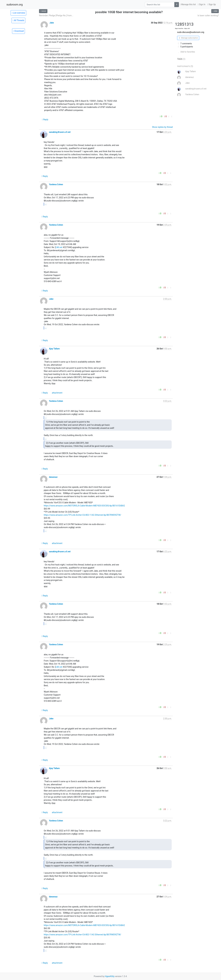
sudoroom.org (15, 5)
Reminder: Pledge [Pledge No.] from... (56, 15)
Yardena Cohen (56, 184)
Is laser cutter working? (208, 15)
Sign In (202, 4)
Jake (52, 23)
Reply (45, 120)
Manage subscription (188, 38)
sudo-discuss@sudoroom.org (191, 32)
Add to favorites (186, 52)
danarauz (53, 477)
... (46, 204)
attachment (57, 393)
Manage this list (188, 4)
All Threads (18, 20)
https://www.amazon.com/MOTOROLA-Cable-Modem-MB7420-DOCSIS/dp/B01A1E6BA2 (84, 506)
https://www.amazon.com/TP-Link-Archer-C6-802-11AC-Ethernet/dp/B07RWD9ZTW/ (82, 515)
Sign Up (212, 4)
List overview (18, 13)
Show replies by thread (162, 127)
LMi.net (59, 247)
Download (18, 31)
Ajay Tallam (54, 349)
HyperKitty (110, 976)
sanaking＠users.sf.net (60, 132)
